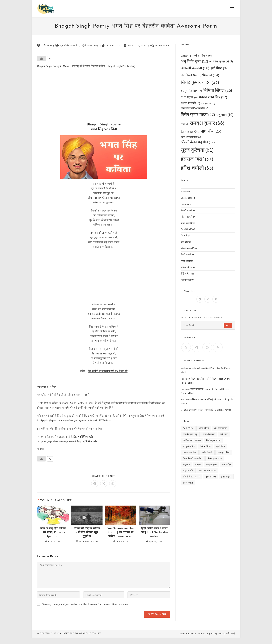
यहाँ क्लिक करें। (85, 437)
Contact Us (203, 634)
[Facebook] (200, 299)
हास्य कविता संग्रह (188, 267)
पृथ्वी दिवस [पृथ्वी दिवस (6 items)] (189, 97)
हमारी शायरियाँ (187, 261)
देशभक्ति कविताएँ (69, 45)
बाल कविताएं (186, 242)
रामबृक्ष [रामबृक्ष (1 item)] (185, 124)
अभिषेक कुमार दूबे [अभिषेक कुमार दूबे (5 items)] (221, 62)
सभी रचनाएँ (230, 634)
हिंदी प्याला (47, 45)
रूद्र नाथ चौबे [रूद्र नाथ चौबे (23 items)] (208, 131)
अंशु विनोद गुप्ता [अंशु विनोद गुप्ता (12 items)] (194, 61)
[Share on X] (104, 484)
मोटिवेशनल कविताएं (189, 248)
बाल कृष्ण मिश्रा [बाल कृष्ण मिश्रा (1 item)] (208, 104)
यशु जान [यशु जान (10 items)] (225, 115)
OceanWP (95, 634)
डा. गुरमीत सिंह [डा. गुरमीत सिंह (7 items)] (191, 91)
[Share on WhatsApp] (113, 484)
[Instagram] (208, 299)
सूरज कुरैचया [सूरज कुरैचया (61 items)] (197, 150)
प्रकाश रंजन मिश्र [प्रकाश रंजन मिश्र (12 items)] (213, 97)
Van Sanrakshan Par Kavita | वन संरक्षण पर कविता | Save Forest (121, 533)
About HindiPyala (188, 634)
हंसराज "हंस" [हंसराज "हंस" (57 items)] (197, 159)
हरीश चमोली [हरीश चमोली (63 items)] (197, 168)
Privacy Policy (217, 634)
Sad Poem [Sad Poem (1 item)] (186, 56)
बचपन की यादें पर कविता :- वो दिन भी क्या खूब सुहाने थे (87, 533)
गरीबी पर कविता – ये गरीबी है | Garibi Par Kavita (211, 410)
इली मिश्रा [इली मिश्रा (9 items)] (219, 68)
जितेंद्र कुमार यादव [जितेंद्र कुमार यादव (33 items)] (200, 82)
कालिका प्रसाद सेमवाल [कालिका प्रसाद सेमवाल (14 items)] (200, 75)
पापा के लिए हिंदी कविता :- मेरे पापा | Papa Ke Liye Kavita (53, 533)
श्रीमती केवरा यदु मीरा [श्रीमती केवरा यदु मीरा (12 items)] (198, 142)
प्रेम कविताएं (186, 236)
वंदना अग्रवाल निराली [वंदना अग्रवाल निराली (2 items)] (191, 137)
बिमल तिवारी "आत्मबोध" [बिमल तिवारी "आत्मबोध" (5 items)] (195, 108)
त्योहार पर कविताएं (188, 217)
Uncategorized (188, 198)
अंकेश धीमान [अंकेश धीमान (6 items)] (202, 55)
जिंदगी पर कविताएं (188, 211)
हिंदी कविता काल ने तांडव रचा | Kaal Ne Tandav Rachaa (154, 533)
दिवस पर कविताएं (188, 223)
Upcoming (186, 204)
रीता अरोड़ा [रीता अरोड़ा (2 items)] (187, 132)
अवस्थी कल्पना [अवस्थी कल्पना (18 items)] (195, 68)
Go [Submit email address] (228, 325)
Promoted (186, 192)
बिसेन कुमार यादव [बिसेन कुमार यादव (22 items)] (198, 115)
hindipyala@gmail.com (50, 420)
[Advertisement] (104, 96)
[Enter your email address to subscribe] (208, 325)
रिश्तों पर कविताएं (188, 255)
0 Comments (162, 45)
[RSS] (218, 347)
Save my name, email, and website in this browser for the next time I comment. (86, 604)
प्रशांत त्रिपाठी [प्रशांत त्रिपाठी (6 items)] (190, 103)
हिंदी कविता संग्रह (90, 45)
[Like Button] (41, 59)
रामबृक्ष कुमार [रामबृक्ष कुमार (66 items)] (207, 123)
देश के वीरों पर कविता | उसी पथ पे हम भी (108, 371)
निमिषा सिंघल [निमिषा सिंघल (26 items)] (218, 90)
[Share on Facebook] (95, 484)
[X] (216, 299)
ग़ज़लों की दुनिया (187, 280)
